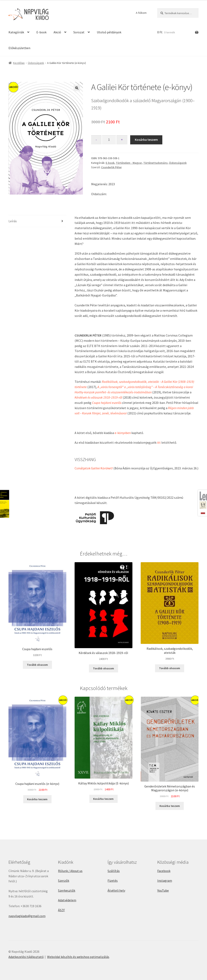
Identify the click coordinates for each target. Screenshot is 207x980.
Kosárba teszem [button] (37, 799)
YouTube (163, 890)
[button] (77, 88)
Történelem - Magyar (129, 163)
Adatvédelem (67, 900)
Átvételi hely (116, 890)
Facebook (164, 871)
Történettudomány (155, 163)
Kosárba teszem (146, 140)
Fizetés (113, 881)
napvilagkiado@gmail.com (27, 916)
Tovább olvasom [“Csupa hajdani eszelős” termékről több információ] (37, 665)
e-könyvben (123, 433)
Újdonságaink (36, 63)
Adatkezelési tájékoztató (26, 957)
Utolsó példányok (109, 32)
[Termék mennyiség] (109, 140)
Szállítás (114, 871)
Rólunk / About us (70, 871)
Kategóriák (16, 32)
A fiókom (141, 13)
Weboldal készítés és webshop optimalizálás (78, 957)
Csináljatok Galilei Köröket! (94, 468)
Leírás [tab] (13, 221)
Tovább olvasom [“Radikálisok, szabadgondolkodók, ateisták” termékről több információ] (170, 668)
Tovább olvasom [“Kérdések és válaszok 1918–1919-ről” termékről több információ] (103, 668)
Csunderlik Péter (111, 167)
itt (159, 442)
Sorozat (79, 32)
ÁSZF (61, 910)
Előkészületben (19, 48)
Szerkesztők (67, 890)
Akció (57, 32)
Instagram (165, 881)
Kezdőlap (19, 63)
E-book (41, 32)
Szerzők (64, 881)
